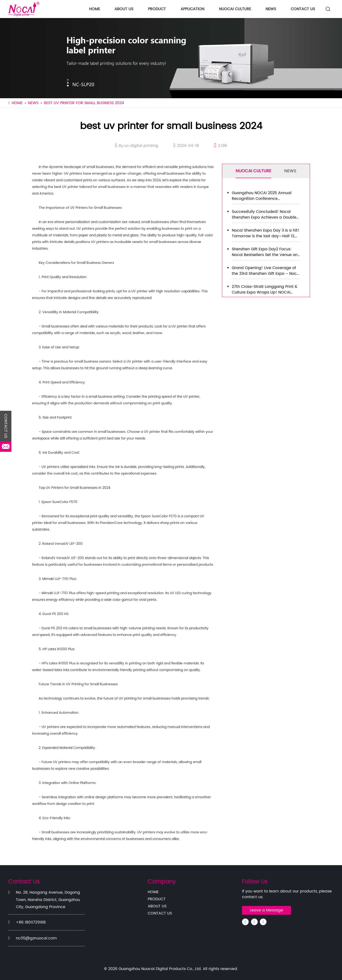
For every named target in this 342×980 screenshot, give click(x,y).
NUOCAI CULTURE (235, 9)
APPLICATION (192, 9)
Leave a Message (266, 910)
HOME (95, 9)
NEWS (271, 9)
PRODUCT (157, 9)
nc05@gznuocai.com (36, 938)
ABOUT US (124, 9)
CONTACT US (303, 9)
